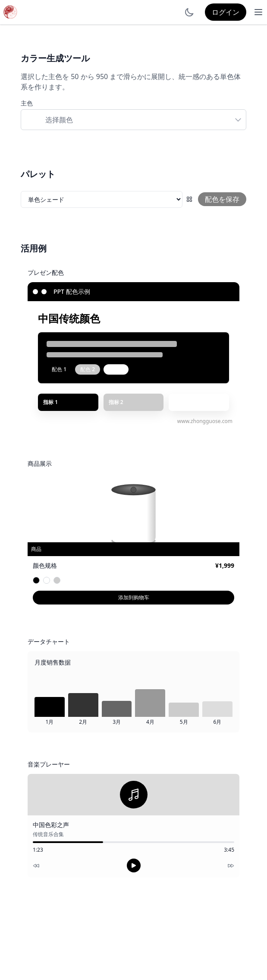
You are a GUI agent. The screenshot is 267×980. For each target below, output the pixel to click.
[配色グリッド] (189, 199)
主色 (27, 103)
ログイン (226, 12)
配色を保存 (222, 199)
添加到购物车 (134, 597)
